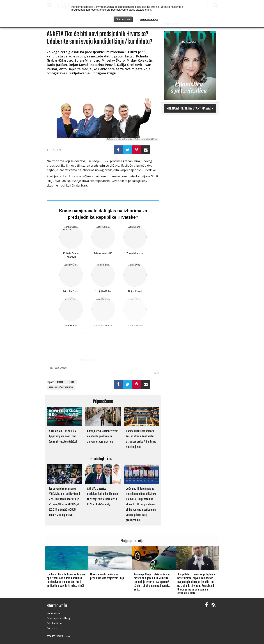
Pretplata (52, 628)
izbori (72, 382)
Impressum (53, 613)
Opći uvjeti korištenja (59, 618)
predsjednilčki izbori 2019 (61, 388)
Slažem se (123, 19)
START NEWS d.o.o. (59, 636)
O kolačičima (54, 623)
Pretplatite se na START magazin (190, 109)
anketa (60, 382)
